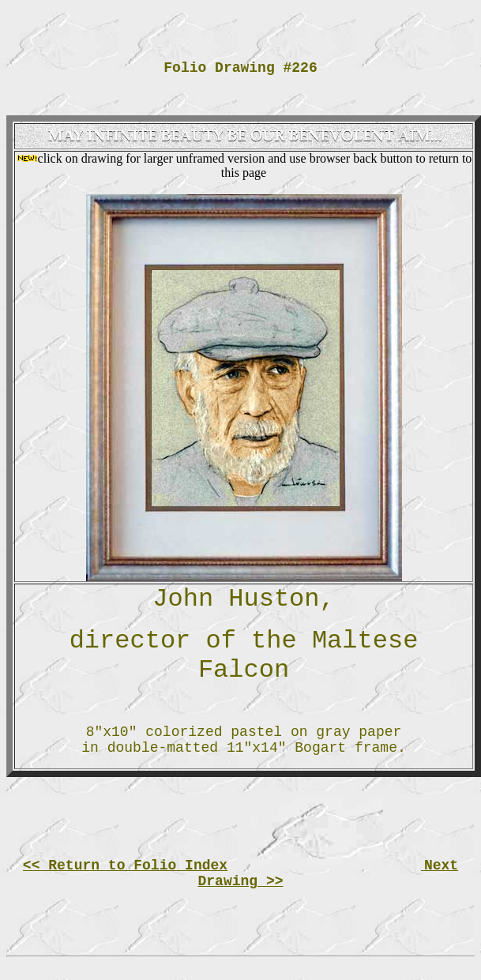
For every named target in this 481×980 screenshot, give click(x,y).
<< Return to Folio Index (125, 865)
